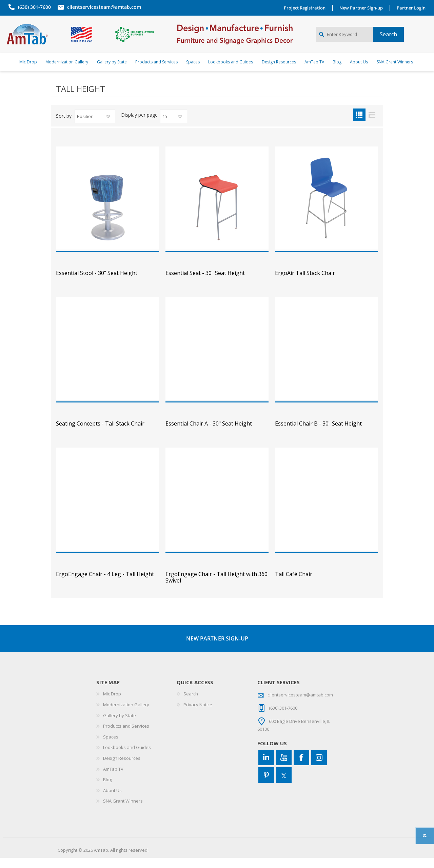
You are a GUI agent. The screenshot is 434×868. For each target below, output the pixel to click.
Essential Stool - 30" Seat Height (97, 283)
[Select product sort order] (95, 126)
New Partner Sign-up (363, 8)
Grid (359, 125)
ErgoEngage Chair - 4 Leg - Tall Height (105, 584)
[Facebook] (301, 768)
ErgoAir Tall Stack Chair (305, 283)
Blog (107, 790)
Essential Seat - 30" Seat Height (205, 283)
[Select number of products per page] (174, 126)
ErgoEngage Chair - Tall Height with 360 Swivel (216, 588)
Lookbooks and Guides (127, 757)
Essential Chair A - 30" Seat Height (209, 434)
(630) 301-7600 (33, 7)
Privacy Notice (198, 715)
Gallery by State (120, 726)
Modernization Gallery (126, 715)
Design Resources (122, 768)
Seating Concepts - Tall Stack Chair (100, 434)
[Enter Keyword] (344, 39)
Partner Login (413, 8)
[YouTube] (284, 768)
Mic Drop (112, 704)
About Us (112, 801)
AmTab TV (113, 779)
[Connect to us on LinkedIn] (266, 768)
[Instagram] (319, 768)
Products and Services (126, 736)
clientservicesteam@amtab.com (102, 7)
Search (191, 704)
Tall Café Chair (294, 584)
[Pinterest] (266, 785)
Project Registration (306, 8)
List (372, 125)
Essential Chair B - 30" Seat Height (318, 434)
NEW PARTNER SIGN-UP (217, 649)
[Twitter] (284, 785)
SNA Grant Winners (123, 811)
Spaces (111, 747)
